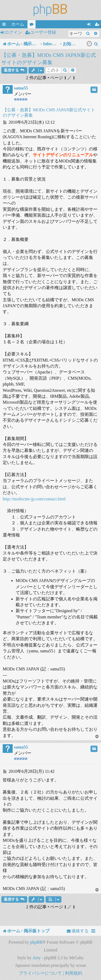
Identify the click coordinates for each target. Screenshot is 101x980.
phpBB (36, 942)
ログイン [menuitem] (90, 25)
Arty (36, 958)
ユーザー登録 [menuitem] (98, 25)
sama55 (21, 88)
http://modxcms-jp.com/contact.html (34, 499)
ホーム (18, 24)
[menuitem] (96, 44)
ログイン (13, 32)
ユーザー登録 (43, 32)
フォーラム (33, 25)
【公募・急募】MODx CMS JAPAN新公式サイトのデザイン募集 (49, 59)
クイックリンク (5, 25)
